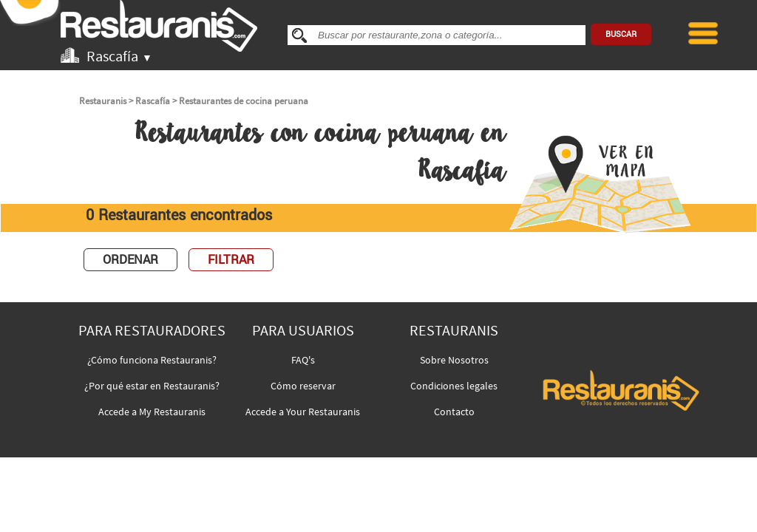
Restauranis (103, 101)
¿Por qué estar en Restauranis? (152, 386)
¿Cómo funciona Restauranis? (152, 360)
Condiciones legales (454, 386)
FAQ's (303, 360)
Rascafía (153, 101)
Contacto (454, 412)
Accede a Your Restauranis (303, 412)
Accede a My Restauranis (152, 412)
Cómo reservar (303, 386)
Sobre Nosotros (454, 360)
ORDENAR (130, 260)
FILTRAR (231, 260)
